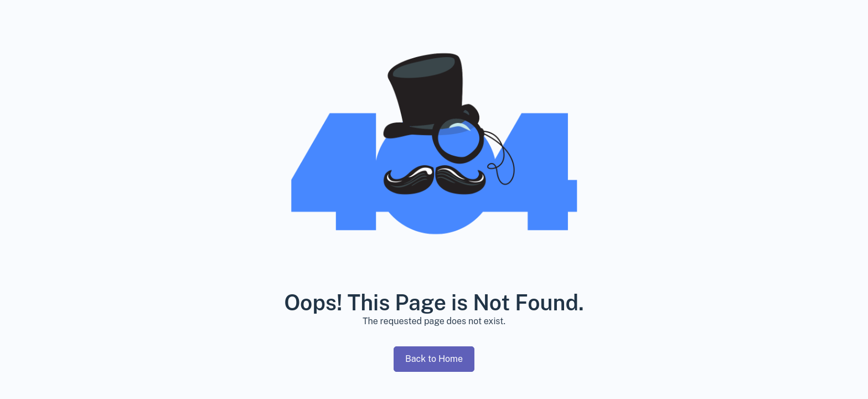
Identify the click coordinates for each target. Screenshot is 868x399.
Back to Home (434, 359)
